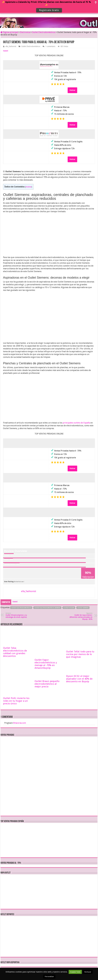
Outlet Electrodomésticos (44, 32)
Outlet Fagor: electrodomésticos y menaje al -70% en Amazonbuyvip (46, 664)
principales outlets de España (76, 423)
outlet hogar (69, 608)
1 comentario (50, 46)
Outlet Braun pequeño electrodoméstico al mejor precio (47, 684)
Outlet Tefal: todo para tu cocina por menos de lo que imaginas (80, 654)
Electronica (25, 32)
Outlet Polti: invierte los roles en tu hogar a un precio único (16, 701)
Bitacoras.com (20, 723)
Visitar (72, 90)
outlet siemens (83, 608)
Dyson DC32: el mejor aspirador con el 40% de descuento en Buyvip (79, 679)
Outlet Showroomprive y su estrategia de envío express (19, 615)
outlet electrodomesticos (21, 608)
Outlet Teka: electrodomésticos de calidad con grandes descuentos (15, 652)
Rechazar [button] (88, 972)
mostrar (29, 187)
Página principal (9, 32)
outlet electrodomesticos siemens (48, 608)
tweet (6, 51)
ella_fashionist (11, 46)
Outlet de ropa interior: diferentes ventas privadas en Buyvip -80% (79, 616)
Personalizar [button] (49, 976)
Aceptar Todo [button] (75, 972)
